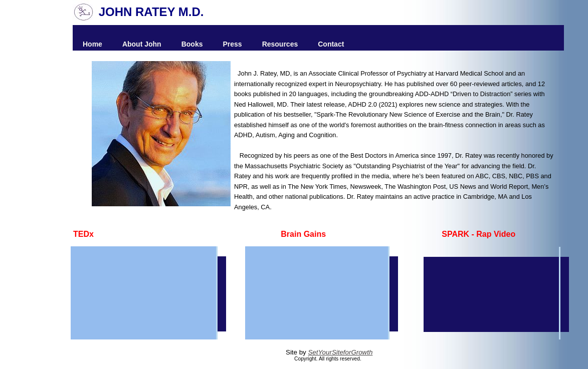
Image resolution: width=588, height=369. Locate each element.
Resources (280, 44)
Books (192, 44)
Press (232, 44)
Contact (331, 44)
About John (142, 44)
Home (92, 44)
